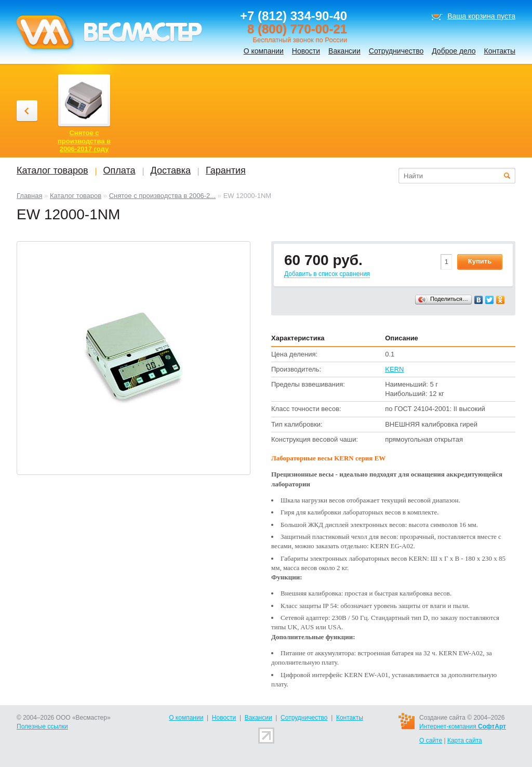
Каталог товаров (76, 196)
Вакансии (344, 51)
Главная (29, 196)
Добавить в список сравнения (327, 274)
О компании (264, 51)
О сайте (431, 740)
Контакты (500, 51)
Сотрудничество (396, 51)
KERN (394, 369)
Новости (306, 51)
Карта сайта (465, 740)
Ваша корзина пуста (481, 16)
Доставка (171, 170)
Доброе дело (454, 51)
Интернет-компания (463, 726)
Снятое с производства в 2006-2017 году (84, 141)
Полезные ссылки (42, 726)
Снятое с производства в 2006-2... (163, 196)
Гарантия (226, 170)
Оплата (119, 170)
